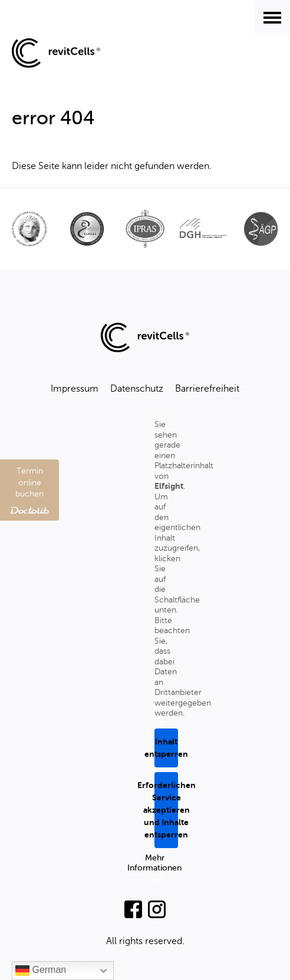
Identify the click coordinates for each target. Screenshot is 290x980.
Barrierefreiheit (207, 389)
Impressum (75, 389)
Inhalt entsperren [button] (166, 748)
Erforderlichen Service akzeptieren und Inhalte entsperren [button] (166, 810)
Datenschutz (137, 389)
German (41, 971)
